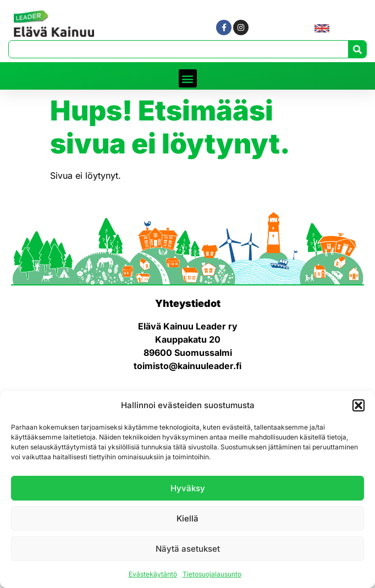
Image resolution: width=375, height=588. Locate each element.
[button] (359, 405)
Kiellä (187, 518)
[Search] (357, 49)
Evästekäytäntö (153, 574)
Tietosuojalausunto (212, 574)
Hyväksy (188, 488)
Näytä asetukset (188, 549)
